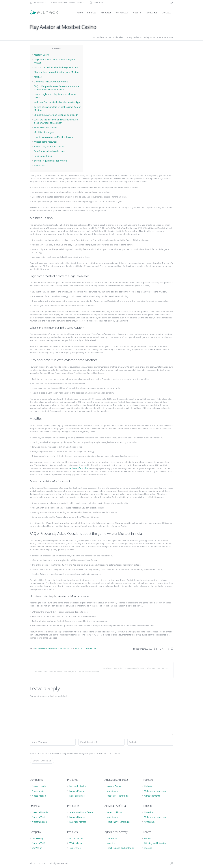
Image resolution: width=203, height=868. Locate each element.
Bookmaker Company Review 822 (128, 37)
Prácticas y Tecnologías (119, 822)
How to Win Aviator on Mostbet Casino (53, 137)
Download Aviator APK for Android (51, 82)
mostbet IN (90, 649)
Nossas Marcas (77, 796)
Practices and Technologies (121, 848)
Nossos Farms (114, 786)
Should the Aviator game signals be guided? (56, 115)
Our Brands (75, 848)
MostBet (38, 77)
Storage (148, 848)
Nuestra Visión (39, 817)
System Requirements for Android (51, 161)
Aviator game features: (45, 142)
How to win (40, 165)
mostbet (79, 649)
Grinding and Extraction (156, 843)
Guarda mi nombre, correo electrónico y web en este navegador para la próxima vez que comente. (75, 754)
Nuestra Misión (39, 822)
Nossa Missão (39, 796)
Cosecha (148, 812)
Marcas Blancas (77, 817)
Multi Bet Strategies (44, 132)
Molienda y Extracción (155, 791)
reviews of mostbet (79, 468)
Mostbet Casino (42, 55)
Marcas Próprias (77, 791)
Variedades (112, 791)
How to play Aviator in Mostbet (49, 146)
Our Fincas (112, 838)
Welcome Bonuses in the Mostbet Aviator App (57, 102)
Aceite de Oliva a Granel (81, 812)
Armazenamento (152, 796)
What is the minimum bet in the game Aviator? (57, 67)
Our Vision (37, 848)
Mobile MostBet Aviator (46, 128)
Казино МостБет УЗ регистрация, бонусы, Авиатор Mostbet (68, 671)
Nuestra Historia (40, 812)
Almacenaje (150, 822)
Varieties (111, 843)
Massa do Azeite (78, 786)
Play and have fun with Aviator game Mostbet (57, 72)
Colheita (148, 786)
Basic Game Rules (43, 156)
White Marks (76, 843)
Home (108, 37)
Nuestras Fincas (115, 812)
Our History (38, 838)
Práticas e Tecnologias (118, 796)
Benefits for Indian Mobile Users (50, 151)
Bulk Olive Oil (76, 838)
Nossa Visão (38, 791)
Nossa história (39, 786)
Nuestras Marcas (78, 822)
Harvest (148, 838)
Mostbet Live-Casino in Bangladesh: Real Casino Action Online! (136, 668)
